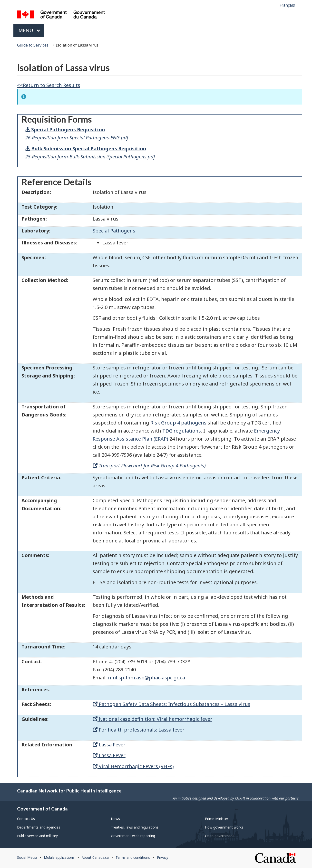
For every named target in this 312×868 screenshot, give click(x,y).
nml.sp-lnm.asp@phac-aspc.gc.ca (146, 678)
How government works (224, 827)
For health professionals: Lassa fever (139, 730)
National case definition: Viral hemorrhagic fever (152, 719)
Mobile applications (59, 857)
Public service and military (37, 836)
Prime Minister (217, 819)
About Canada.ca (95, 857)
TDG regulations (182, 431)
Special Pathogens (114, 231)
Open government (219, 836)
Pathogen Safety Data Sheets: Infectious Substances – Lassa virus (171, 704)
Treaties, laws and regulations (135, 827)
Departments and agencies (39, 827)
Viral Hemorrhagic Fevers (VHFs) (133, 766)
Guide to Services (33, 45)
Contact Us (26, 819)
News (115, 819)
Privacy (163, 857)
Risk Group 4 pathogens (179, 423)
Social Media (27, 857)
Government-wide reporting (133, 836)
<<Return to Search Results (49, 85)
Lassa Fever (109, 745)
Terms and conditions (133, 857)
